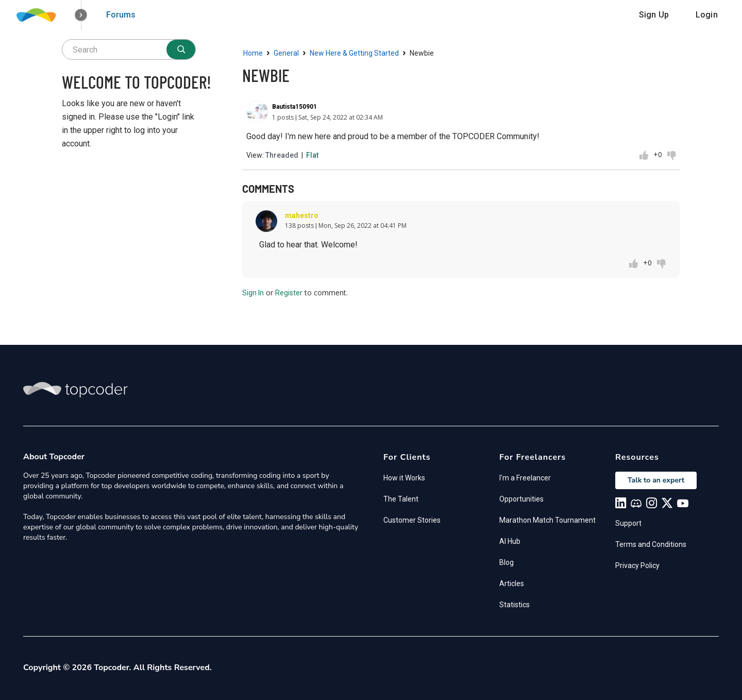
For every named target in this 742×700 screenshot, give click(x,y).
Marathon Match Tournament (547, 520)
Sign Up (654, 15)
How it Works (404, 478)
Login (707, 15)
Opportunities (521, 499)
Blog (507, 562)
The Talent (401, 499)
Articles (512, 584)
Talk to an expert (656, 480)
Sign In (253, 293)
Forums (121, 15)
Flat (312, 155)
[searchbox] (129, 49)
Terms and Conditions (651, 544)
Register (289, 293)
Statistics (515, 605)
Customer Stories (412, 520)
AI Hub (510, 541)
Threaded (282, 155)
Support (628, 523)
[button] (81, 15)
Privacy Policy (637, 565)
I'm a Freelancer (525, 478)
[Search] (181, 49)
